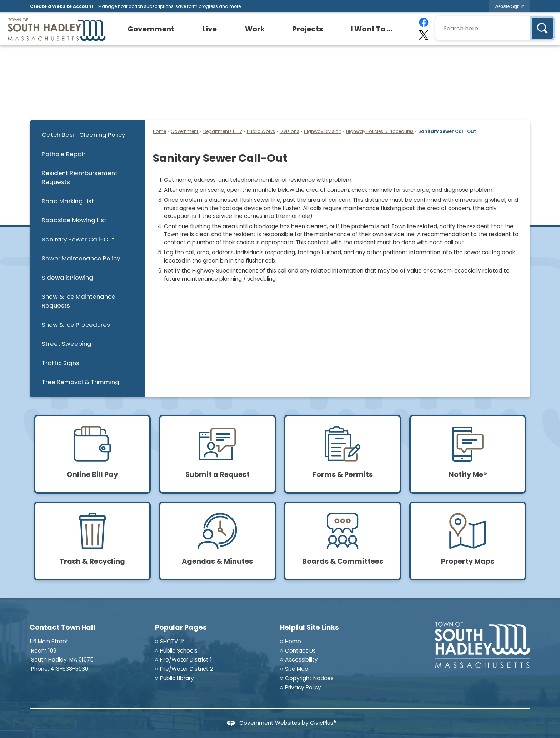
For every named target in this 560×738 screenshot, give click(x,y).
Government (184, 131)
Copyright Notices (309, 678)
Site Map (297, 669)
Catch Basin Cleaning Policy (83, 135)
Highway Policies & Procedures (380, 131)
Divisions (289, 131)
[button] (542, 28)
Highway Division (323, 131)
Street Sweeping (67, 344)
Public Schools (179, 651)
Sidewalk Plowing (67, 278)
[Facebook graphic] (423, 22)
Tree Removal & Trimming (81, 382)
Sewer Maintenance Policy (81, 258)
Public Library (177, 678)
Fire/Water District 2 (187, 669)
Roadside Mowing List (74, 220)
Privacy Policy (303, 687)
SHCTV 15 (172, 641)
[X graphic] (423, 35)
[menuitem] (151, 29)
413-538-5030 (69, 669)
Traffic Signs (61, 363)
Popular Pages (181, 627)
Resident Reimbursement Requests (80, 177)
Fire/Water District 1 (186, 660)
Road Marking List (68, 201)
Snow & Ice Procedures (76, 325)
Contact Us (300, 651)
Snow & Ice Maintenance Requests (79, 301)
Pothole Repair (64, 154)
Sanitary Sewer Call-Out (78, 239)
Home (159, 131)
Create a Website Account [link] (62, 6)
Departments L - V (223, 131)
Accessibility (301, 660)
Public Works (261, 131)
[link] (509, 6)
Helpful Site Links (309, 627)
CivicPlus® (323, 723)
